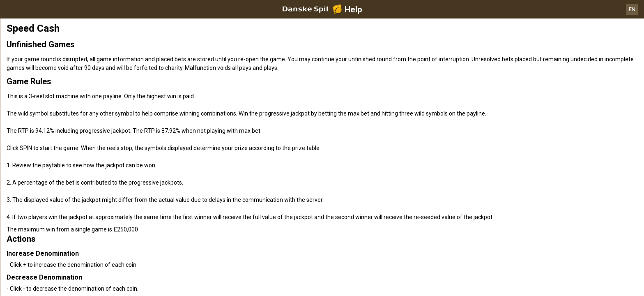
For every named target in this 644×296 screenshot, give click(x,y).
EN (632, 9)
